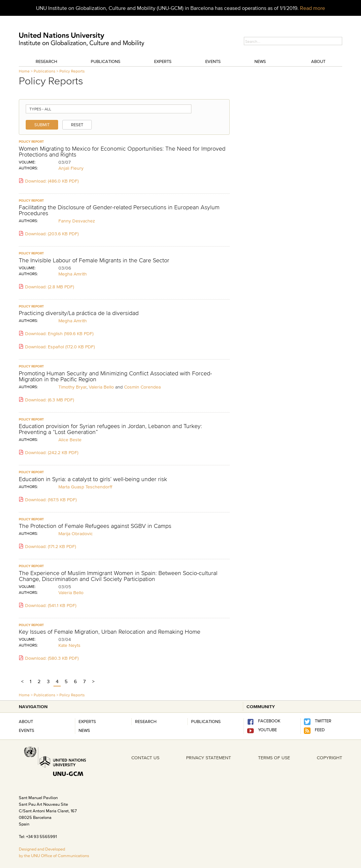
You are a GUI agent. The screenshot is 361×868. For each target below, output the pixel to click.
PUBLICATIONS (206, 721)
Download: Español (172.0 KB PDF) (57, 347)
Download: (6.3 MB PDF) (46, 400)
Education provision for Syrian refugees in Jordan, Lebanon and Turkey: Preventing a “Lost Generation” (110, 429)
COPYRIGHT (329, 758)
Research (46, 61)
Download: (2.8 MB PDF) (46, 287)
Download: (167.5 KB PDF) (48, 500)
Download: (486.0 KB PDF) (49, 181)
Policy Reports (72, 71)
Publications (106, 61)
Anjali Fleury (71, 168)
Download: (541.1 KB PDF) (48, 605)
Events (213, 61)
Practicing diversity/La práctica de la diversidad (79, 313)
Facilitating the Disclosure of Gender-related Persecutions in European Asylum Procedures (119, 210)
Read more (312, 8)
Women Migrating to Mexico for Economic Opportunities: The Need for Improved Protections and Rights (122, 152)
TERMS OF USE (274, 758)
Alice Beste (70, 440)
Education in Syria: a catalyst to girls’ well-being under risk (93, 479)
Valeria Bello (101, 387)
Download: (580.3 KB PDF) (49, 658)
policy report (31, 142)
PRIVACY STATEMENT (209, 758)
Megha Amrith (73, 274)
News (260, 61)
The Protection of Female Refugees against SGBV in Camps (95, 526)
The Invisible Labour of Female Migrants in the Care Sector (94, 260)
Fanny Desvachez (77, 221)
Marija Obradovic (76, 534)
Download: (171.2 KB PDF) (47, 546)
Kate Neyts (69, 645)
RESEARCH (146, 721)
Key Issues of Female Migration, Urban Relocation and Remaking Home (110, 632)
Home (24, 71)
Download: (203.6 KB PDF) (49, 234)
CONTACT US (145, 758)
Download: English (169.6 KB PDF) (56, 333)
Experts (163, 61)
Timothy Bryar (72, 387)
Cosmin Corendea (142, 387)
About (318, 61)
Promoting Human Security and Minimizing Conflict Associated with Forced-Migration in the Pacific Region (115, 376)
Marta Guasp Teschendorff (85, 487)
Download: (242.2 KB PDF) (49, 452)
